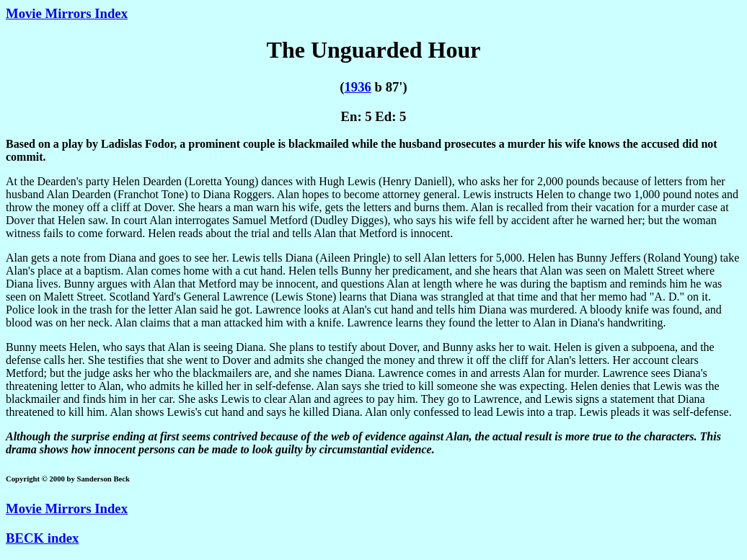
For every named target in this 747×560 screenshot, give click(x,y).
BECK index (42, 538)
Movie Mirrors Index (67, 13)
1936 (357, 87)
